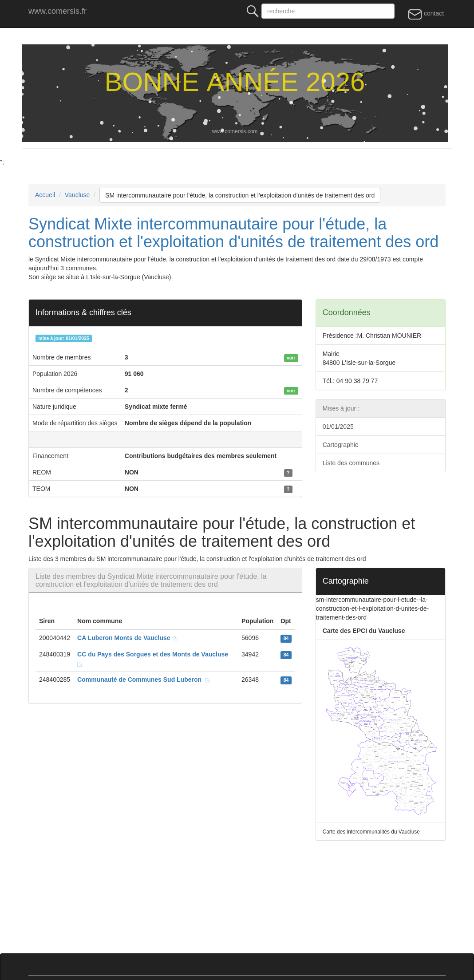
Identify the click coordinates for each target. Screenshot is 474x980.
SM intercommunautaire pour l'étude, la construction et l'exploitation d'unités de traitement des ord (240, 195)
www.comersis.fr (57, 11)
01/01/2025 (338, 427)
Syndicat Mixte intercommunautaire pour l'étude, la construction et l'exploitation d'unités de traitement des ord (233, 233)
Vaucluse (77, 195)
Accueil (45, 195)
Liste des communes (351, 463)
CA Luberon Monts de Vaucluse (128, 638)
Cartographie (341, 445)
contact (426, 14)
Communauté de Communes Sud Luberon (144, 680)
